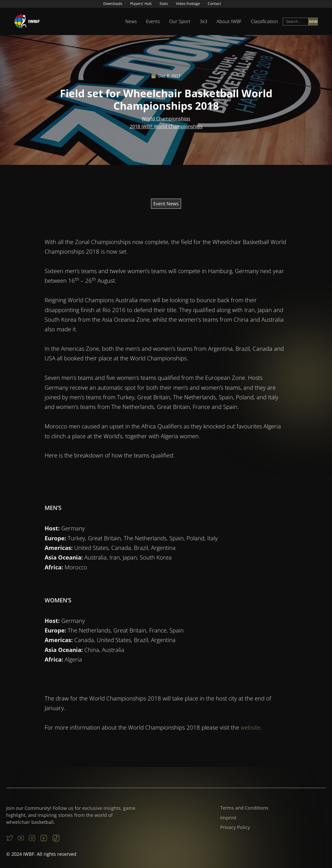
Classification (264, 21)
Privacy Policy (235, 827)
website (250, 744)
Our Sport (180, 21)
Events (153, 21)
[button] (131, 21)
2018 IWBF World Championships (166, 127)
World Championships (166, 120)
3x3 (203, 21)
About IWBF (229, 21)
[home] (27, 21)
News (131, 21)
